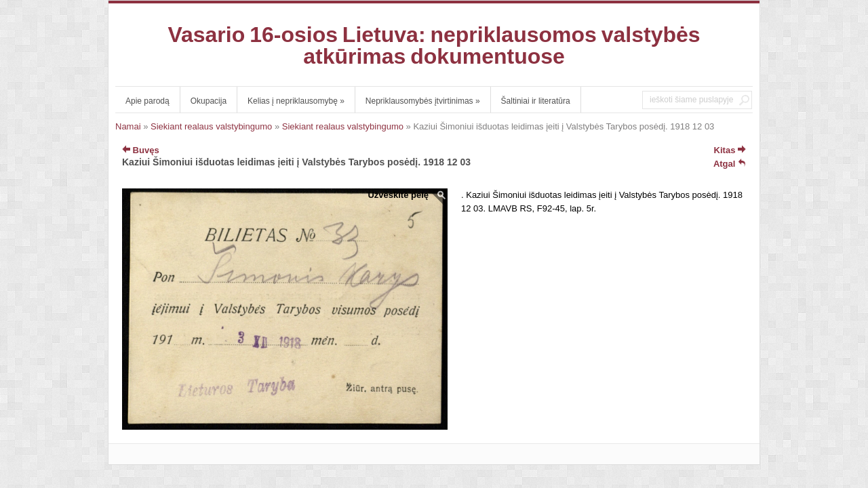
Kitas (730, 150)
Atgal (730, 164)
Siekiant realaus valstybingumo (211, 126)
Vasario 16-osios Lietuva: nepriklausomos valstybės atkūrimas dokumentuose (434, 45)
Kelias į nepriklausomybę (296, 101)
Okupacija (209, 101)
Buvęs (141, 150)
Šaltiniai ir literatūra (536, 101)
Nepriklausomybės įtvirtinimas (423, 101)
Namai (128, 126)
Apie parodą (147, 101)
